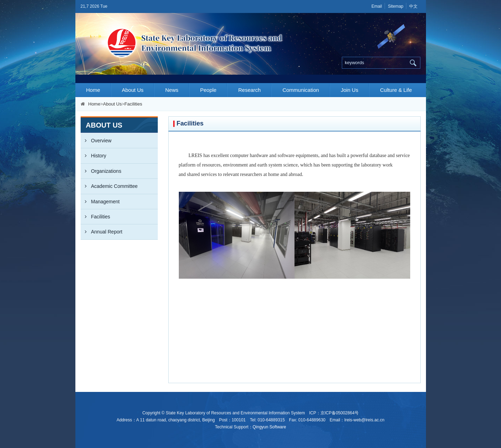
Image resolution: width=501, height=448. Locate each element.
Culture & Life (396, 90)
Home (93, 90)
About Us (133, 90)
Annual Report (102, 232)
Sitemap (395, 6)
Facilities (133, 104)
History (94, 156)
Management (100, 202)
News (172, 90)
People (208, 90)
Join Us (350, 90)
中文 (413, 6)
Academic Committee (109, 186)
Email (377, 6)
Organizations (101, 171)
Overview (96, 141)
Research (249, 90)
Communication (301, 90)
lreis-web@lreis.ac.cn (364, 420)
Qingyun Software (269, 427)
